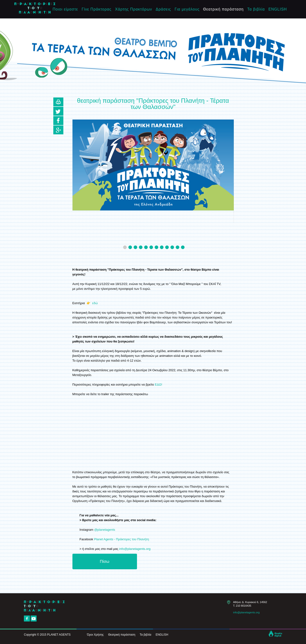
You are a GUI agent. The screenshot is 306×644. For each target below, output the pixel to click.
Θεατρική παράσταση (224, 9)
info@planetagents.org (135, 549)
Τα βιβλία (256, 9)
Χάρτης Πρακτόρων (134, 9)
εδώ (95, 303)
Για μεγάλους (187, 9)
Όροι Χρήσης (95, 635)
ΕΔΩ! (159, 385)
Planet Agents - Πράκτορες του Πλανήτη (121, 539)
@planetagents (105, 530)
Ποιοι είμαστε (65, 9)
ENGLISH (278, 9)
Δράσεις (163, 9)
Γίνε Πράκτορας (96, 9)
